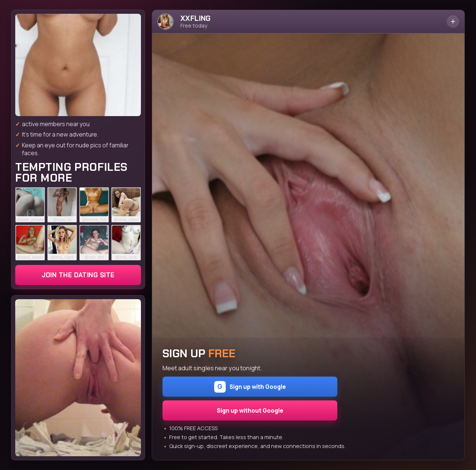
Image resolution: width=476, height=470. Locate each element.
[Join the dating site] (78, 65)
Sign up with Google (250, 387)
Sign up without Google (250, 411)
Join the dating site (78, 275)
